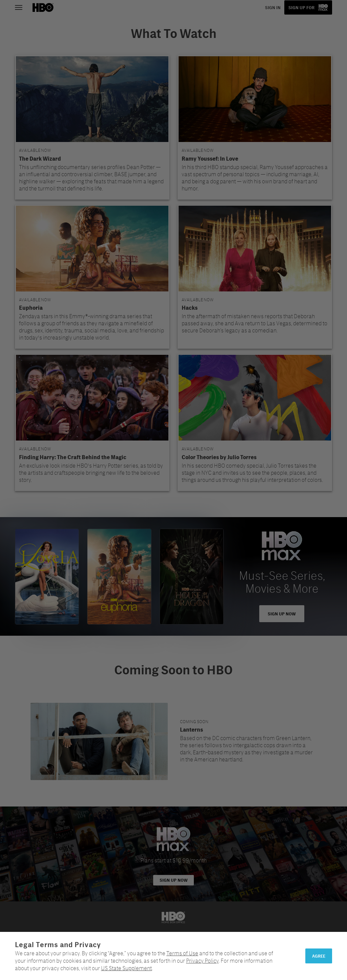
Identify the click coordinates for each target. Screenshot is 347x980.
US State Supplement (126, 968)
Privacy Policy (202, 961)
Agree (319, 956)
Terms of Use (182, 953)
